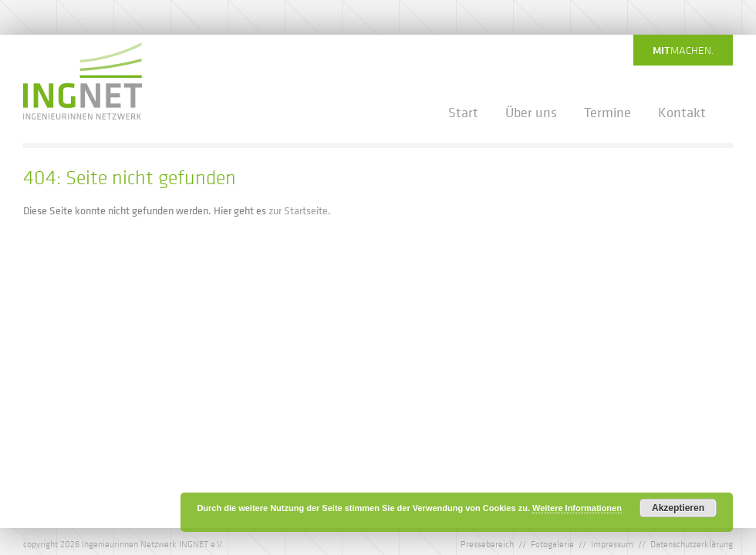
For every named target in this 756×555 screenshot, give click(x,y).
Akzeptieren (678, 508)
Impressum (612, 543)
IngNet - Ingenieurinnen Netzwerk (83, 81)
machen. (683, 50)
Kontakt (682, 113)
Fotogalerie (552, 543)
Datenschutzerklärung (692, 543)
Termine (607, 113)
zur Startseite (298, 210)
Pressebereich (487, 543)
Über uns (531, 113)
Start (463, 113)
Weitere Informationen (577, 508)
